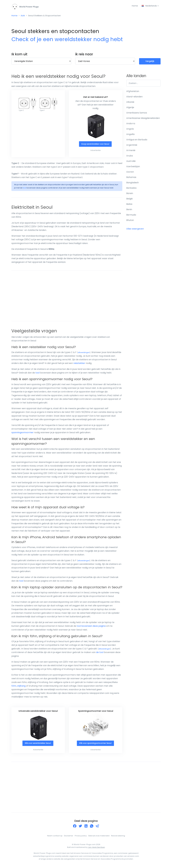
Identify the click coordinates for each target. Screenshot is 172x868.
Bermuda (131, 216)
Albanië (130, 103)
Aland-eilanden (134, 97)
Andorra (131, 124)
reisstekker (79, 364)
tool (25, 189)
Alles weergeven (135, 230)
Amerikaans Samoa (137, 114)
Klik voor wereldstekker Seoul (38, 744)
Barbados (131, 189)
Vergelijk (150, 62)
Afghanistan (133, 92)
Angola (130, 130)
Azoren (130, 173)
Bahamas (131, 178)
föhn (14, 687)
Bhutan (130, 221)
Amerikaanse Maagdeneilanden (143, 119)
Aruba (130, 157)
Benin (129, 210)
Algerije (130, 108)
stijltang (21, 687)
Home (134, 6)
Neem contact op (55, 837)
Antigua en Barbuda (137, 140)
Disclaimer (69, 837)
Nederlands (149, 6)
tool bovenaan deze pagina (91, 627)
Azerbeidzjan (133, 167)
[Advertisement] (67, 297)
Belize (129, 205)
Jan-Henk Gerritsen (96, 848)
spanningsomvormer (23, 433)
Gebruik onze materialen (99, 837)
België (129, 199)
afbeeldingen (84, 353)
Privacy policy (81, 837)
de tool (100, 653)
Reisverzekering (118, 837)
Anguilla (130, 135)
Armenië (131, 151)
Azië (23, 16)
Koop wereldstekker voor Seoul (95, 145)
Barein (130, 194)
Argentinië (132, 146)
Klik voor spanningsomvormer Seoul (95, 744)
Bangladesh (132, 183)
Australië (131, 162)
